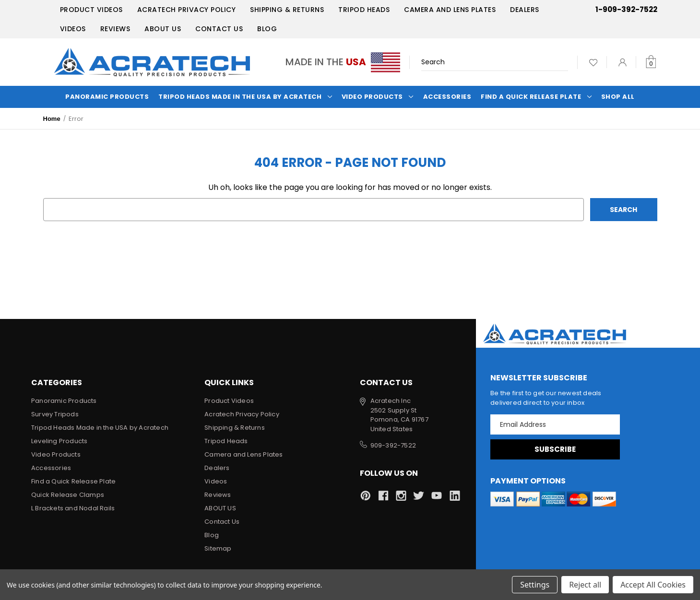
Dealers (525, 10)
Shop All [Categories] (618, 97)
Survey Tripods (55, 414)
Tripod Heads (364, 10)
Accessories (447, 97)
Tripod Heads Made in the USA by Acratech (245, 97)
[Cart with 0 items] (651, 62)
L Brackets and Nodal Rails (73, 508)
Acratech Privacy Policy (187, 10)
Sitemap (218, 548)
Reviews (115, 29)
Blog (267, 29)
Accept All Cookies (653, 585)
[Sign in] (623, 62)
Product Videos (91, 10)
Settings (535, 585)
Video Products (378, 97)
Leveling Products (59, 441)
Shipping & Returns (287, 10)
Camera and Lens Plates (450, 10)
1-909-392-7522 (626, 9)
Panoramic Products (107, 97)
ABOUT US (163, 29)
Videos (73, 29)
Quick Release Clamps (68, 495)
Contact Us (219, 29)
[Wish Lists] (593, 62)
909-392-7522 (393, 445)
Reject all (585, 585)
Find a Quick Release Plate (536, 97)
